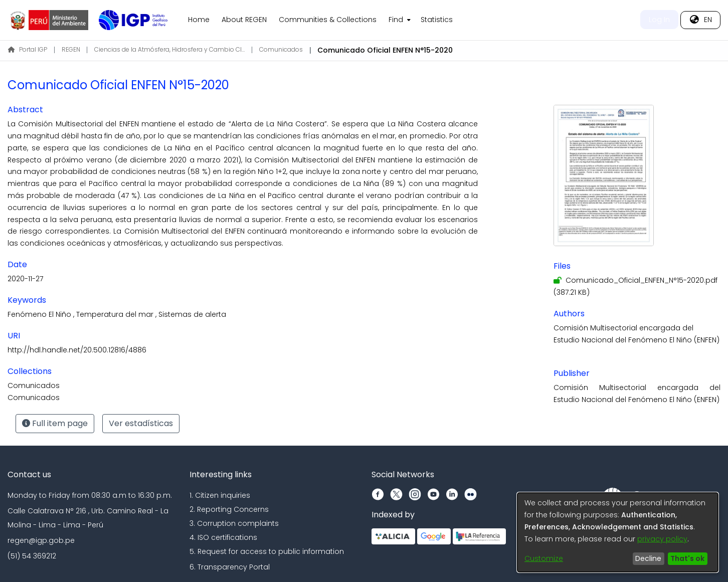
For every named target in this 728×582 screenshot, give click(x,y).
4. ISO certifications (223, 537)
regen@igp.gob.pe (41, 540)
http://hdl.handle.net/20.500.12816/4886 (77, 350)
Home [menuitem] (199, 20)
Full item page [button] (55, 423)
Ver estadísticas (141, 423)
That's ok (687, 558)
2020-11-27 (25, 279)
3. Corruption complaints (234, 523)
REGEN (71, 49)
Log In (659, 20)
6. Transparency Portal (230, 567)
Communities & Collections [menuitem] (328, 20)
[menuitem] (399, 20)
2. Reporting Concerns (229, 509)
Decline (648, 558)
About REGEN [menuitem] (244, 20)
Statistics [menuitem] (437, 20)
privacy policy (662, 539)
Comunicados (281, 49)
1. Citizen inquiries (220, 495)
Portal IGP (28, 49)
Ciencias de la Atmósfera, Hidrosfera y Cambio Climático (169, 49)
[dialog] (618, 532)
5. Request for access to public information (267, 551)
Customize (544, 558)
